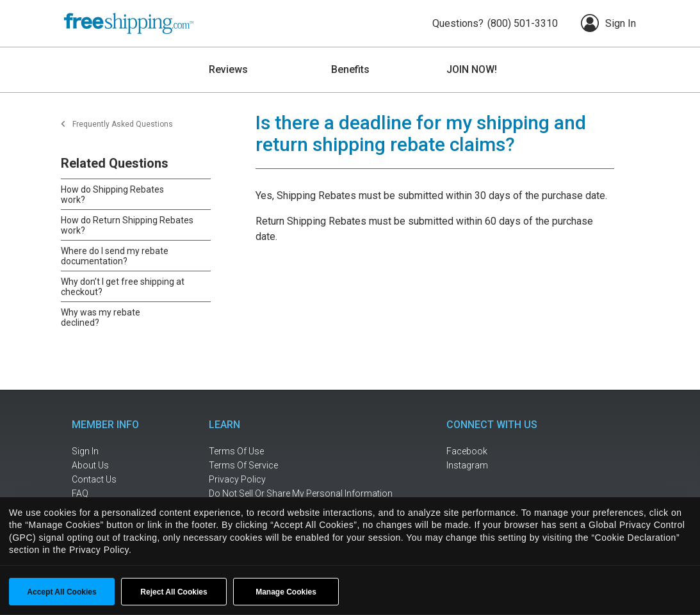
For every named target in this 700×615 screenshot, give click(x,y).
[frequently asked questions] (113, 494)
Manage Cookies (286, 592)
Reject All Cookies (174, 592)
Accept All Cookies (61, 592)
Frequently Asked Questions (123, 124)
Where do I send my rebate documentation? (115, 256)
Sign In (608, 23)
